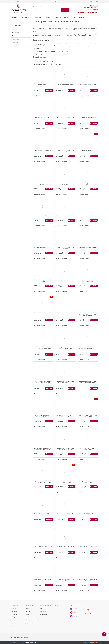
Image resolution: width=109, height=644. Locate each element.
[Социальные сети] (104, 634)
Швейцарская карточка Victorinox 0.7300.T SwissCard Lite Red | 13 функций (66, 416)
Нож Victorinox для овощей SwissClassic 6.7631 (66, 151)
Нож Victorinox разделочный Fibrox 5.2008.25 (43, 247)
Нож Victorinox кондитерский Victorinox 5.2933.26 (66, 85)
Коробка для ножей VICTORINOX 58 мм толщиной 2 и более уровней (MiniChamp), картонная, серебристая (88, 314)
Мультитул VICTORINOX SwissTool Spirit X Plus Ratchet (88, 580)
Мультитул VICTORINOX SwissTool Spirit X (88, 547)
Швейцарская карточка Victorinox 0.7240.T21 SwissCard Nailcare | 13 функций (88, 416)
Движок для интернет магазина (18, 637)
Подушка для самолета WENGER (43, 85)
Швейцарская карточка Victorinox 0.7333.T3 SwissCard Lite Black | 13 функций (43, 449)
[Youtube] (71, 612)
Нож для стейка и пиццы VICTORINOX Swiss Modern (43, 281)
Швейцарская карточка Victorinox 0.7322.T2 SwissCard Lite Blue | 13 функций (43, 416)
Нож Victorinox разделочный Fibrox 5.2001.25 (43, 216)
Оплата (40, 7)
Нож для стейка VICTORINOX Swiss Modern (66, 313)
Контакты (49, 7)
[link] (17, 1)
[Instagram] (71, 616)
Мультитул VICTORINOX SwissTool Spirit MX (43, 547)
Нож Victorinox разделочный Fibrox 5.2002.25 (66, 216)
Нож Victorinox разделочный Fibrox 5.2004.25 (88, 216)
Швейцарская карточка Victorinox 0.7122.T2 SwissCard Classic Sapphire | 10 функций (88, 382)
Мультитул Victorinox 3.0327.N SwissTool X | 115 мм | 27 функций (88, 482)
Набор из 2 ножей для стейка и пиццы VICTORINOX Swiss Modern (88, 281)
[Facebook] (71, 609)
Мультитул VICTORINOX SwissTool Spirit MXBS (66, 547)
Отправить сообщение (93, 10)
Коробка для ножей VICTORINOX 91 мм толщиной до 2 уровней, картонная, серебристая (43, 348)
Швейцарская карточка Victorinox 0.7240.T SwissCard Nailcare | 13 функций (66, 449)
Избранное (39, 642)
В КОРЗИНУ (50, 90)
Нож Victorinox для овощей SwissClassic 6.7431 (66, 118)
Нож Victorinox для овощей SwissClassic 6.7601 (88, 118)
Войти (91, 1)
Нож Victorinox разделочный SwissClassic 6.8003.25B (88, 184)
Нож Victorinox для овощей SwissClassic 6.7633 (43, 151)
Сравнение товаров (28, 642)
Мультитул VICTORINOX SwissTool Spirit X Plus (43, 580)
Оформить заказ (94, 642)
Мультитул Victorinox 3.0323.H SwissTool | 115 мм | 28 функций (66, 514)
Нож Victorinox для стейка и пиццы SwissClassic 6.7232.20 (66, 184)
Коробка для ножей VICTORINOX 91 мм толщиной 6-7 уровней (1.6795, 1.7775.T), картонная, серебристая (88, 348)
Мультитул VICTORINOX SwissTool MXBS (88, 514)
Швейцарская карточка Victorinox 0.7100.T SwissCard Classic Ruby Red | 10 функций (66, 382)
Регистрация (96, 1)
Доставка (35, 7)
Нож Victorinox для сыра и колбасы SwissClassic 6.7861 (43, 184)
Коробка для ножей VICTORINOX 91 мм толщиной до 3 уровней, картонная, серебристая (66, 348)
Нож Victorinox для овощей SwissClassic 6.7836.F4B (66, 248)
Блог (44, 7)
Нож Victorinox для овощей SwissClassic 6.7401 (88, 85)
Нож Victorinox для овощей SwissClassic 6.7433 (43, 118)
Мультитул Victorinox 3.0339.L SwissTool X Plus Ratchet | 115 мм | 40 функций (43, 482)
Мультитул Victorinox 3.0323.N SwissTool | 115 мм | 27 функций (88, 449)
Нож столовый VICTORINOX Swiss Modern (88, 247)
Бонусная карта (89, 614)
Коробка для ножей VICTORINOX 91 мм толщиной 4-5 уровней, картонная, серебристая (43, 383)
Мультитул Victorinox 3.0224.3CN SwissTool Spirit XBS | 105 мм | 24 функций (43, 514)
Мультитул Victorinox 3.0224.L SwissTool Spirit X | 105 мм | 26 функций (66, 482)
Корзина (85, 642)
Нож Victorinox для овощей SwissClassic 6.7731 (88, 151)
